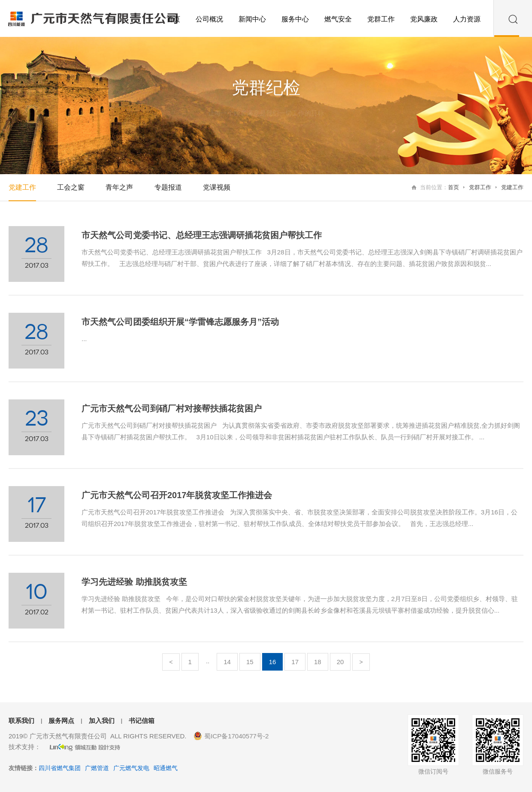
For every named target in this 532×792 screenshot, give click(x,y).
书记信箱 (142, 721)
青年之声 (119, 187)
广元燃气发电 (131, 768)
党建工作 (512, 187)
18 (318, 662)
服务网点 (61, 721)
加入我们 (102, 721)
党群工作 (480, 187)
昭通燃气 (166, 768)
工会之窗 (71, 187)
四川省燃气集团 (60, 768)
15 (250, 662)
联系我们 (21, 721)
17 (295, 662)
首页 (453, 187)
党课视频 (217, 187)
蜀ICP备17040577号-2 (236, 736)
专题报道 (168, 187)
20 (340, 662)
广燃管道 (97, 768)
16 (273, 662)
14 (227, 662)
